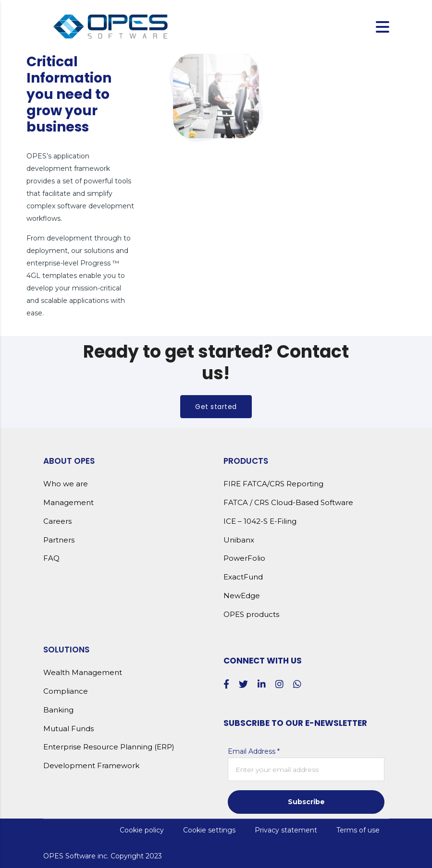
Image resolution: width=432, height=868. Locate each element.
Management (68, 503)
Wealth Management (83, 673)
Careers (57, 521)
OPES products (251, 615)
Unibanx (239, 540)
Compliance (66, 691)
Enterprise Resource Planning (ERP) (109, 747)
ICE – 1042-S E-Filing (260, 521)
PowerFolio (244, 558)
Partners (59, 540)
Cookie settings (209, 830)
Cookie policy (142, 830)
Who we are (66, 484)
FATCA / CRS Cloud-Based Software (288, 503)
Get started (216, 407)
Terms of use (358, 830)
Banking (58, 710)
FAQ (51, 558)
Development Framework (91, 766)
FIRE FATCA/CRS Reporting (273, 484)
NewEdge (242, 596)
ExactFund (243, 577)
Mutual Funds (68, 729)
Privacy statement (286, 830)
